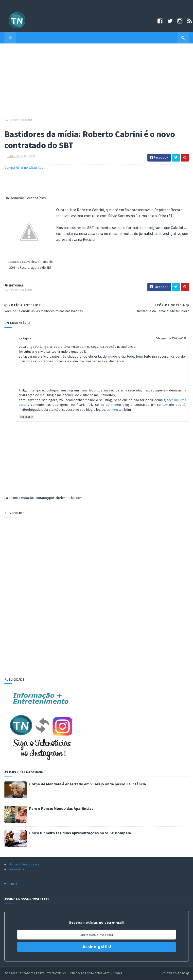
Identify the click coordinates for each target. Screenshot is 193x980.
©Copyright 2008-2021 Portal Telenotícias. (35, 973)
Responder (26, 417)
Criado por (79, 973)
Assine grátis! (97, 947)
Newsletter (18, 869)
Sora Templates (98, 973)
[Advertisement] (97, 83)
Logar (118, 973)
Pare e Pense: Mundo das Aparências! (62, 808)
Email (13, 884)
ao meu (113, 409)
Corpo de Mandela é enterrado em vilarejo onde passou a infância (88, 784)
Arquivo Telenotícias (24, 864)
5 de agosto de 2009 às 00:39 (171, 338)
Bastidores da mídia (18, 120)
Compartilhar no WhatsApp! (24, 167)
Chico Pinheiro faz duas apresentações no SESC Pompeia (80, 833)
